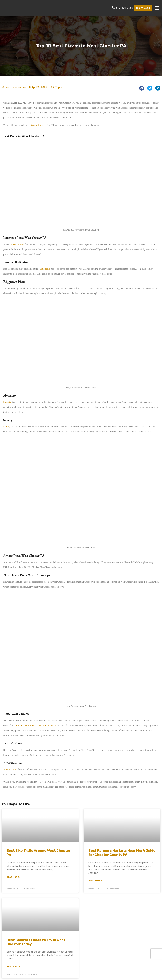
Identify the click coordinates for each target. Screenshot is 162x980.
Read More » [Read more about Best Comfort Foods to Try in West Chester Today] (14, 966)
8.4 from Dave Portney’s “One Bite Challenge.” (36, 726)
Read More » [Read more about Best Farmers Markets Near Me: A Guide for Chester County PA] (95, 880)
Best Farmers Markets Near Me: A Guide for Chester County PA (122, 853)
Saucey (7, 427)
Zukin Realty (37, 125)
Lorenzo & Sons (17, 244)
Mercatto (7, 402)
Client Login (143, 8)
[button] (142, 88)
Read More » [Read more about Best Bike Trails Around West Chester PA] (14, 877)
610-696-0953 (124, 8)
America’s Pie (10, 770)
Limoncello (45, 269)
